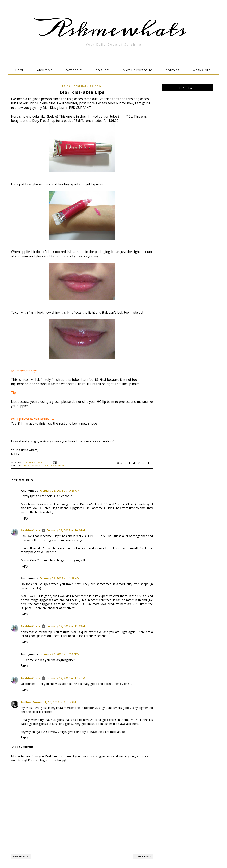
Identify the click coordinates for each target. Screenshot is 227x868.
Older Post (143, 856)
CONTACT (173, 70)
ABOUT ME (45, 70)
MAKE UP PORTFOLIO (138, 70)
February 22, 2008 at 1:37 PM (66, 678)
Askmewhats (113, 29)
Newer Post (21, 856)
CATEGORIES (74, 70)
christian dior (32, 466)
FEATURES (103, 70)
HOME (20, 70)
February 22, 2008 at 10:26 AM (59, 490)
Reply (24, 518)
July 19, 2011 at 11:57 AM (59, 702)
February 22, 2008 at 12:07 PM (59, 654)
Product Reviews (55, 466)
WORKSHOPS (202, 70)
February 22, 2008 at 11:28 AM (59, 578)
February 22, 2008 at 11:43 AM (67, 626)
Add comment (23, 746)
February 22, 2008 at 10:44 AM (67, 530)
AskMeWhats (31, 530)
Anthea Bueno (31, 702)
